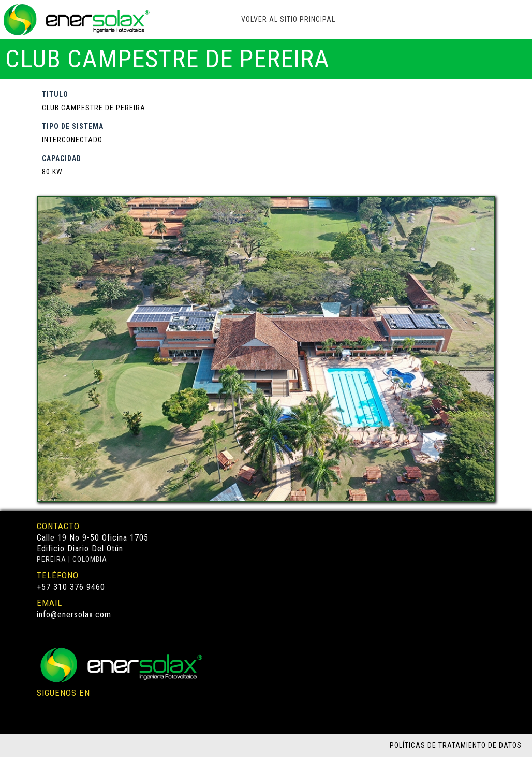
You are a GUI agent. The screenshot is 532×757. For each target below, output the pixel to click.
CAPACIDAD (62, 158)
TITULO (55, 94)
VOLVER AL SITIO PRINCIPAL (288, 19)
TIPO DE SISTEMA (73, 126)
